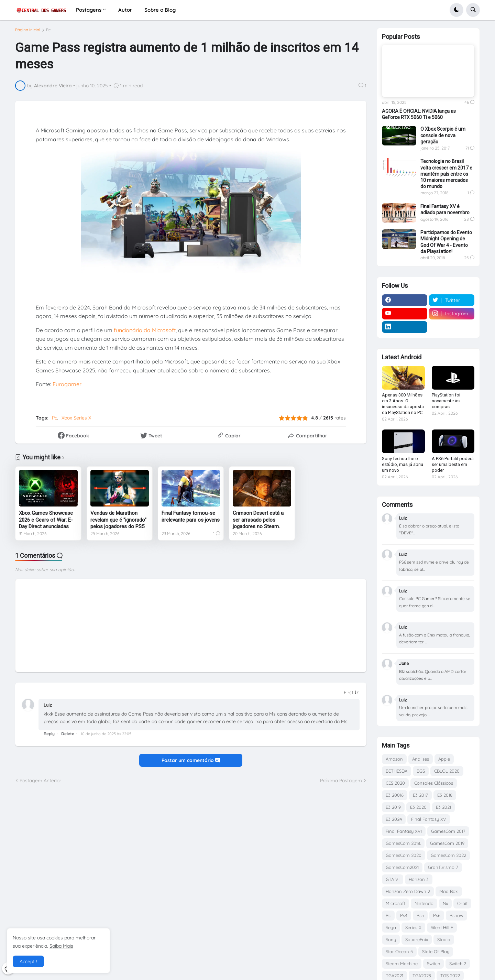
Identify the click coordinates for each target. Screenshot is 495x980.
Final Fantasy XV (429, 819)
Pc (48, 33)
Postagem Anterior (40, 783)
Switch (433, 963)
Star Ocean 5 (399, 951)
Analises (421, 759)
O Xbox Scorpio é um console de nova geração (443, 135)
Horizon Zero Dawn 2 (408, 891)
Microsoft (395, 903)
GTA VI (393, 879)
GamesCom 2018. (403, 843)
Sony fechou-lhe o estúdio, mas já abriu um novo (403, 464)
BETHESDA (397, 771)
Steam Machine (402, 963)
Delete (68, 736)
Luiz (48, 708)
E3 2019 (393, 807)
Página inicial (28, 33)
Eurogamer (67, 387)
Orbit (462, 903)
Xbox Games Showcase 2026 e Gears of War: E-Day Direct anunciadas (46, 522)
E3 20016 (395, 795)
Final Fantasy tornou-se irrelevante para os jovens (191, 519)
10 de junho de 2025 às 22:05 (106, 737)
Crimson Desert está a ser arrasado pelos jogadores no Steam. (258, 522)
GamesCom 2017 (448, 831)
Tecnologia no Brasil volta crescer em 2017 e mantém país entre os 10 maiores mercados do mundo (446, 174)
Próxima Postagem (341, 783)
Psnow (456, 915)
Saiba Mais (61, 946)
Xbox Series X (76, 421)
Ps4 (404, 915)
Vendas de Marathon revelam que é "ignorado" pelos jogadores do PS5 (118, 522)
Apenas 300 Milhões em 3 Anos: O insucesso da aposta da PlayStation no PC (403, 404)
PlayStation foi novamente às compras (446, 401)
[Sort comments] (352, 695)
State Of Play (436, 951)
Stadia (444, 939)
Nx (445, 903)
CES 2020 (395, 783)
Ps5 (420, 915)
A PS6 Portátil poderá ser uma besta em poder (453, 464)
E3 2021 (443, 807)
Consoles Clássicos (434, 783)
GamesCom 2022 (448, 855)
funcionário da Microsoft (145, 333)
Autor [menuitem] (125, 10)
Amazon (394, 759)
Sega (391, 927)
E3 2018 (445, 795)
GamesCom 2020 (404, 855)
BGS (421, 771)
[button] (456, 10)
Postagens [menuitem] (89, 10)
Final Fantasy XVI (404, 831)
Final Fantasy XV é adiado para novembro (445, 209)
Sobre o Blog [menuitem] (160, 10)
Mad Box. (449, 891)
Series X (413, 927)
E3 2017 (420, 795)
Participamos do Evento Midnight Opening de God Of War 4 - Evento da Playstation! (446, 242)
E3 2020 (418, 807)
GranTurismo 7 (443, 867)
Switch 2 (458, 963)
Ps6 (437, 915)
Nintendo (424, 903)
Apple (444, 759)
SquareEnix (417, 939)
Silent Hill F (442, 927)
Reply (49, 736)
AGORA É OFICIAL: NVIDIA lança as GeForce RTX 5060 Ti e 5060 (419, 114)
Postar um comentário (191, 763)
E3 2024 (394, 819)
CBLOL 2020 (447, 771)
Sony (391, 939)
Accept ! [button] (28, 961)
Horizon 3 (419, 879)
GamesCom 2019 (447, 843)
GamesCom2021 (402, 867)
